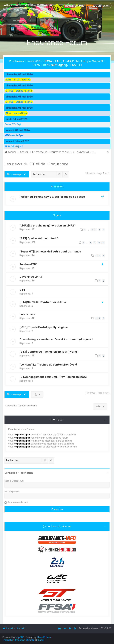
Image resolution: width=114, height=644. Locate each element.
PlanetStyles (44, 637)
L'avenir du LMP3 (31, 276)
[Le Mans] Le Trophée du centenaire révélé (48, 364)
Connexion (11, 473)
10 (99, 242)
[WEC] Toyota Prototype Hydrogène (44, 327)
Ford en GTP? (29, 264)
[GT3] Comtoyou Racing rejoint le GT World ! (49, 351)
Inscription (26, 473)
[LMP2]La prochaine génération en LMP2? (48, 225)
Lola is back (27, 314)
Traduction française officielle (18, 640)
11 (103, 242)
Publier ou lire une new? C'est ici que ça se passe (52, 196)
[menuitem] (29, 5)
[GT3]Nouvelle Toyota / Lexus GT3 (43, 302)
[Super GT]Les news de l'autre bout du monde (50, 251)
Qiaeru (41, 640)
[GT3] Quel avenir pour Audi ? (39, 238)
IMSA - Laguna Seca (16, 113)
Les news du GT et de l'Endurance (36, 164)
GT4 (22, 289)
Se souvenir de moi (18, 502)
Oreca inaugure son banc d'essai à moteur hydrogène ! (56, 339)
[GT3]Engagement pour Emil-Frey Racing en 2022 (53, 377)
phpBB (19, 637)
